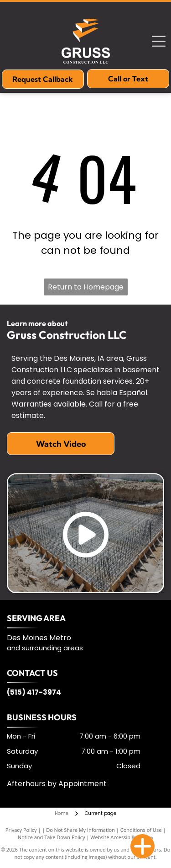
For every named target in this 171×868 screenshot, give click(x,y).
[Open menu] (159, 41)
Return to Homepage (86, 287)
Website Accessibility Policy (122, 837)
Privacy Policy (21, 830)
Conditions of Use (141, 830)
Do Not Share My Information (80, 830)
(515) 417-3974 (34, 692)
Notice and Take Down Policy (52, 837)
